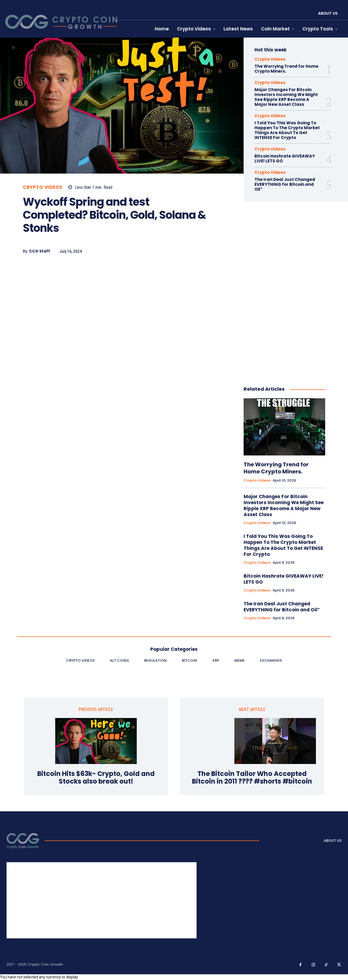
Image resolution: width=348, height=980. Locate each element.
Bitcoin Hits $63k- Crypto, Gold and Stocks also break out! (96, 778)
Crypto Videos (43, 187)
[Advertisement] (119, 306)
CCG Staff (40, 251)
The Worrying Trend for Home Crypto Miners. (286, 69)
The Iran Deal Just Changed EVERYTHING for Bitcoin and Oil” (285, 184)
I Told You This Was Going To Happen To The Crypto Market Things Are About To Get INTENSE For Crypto (287, 130)
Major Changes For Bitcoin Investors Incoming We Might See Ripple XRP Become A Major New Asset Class (286, 97)
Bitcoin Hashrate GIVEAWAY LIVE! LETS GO (285, 158)
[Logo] (23, 841)
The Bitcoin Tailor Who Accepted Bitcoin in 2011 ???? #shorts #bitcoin (252, 778)
